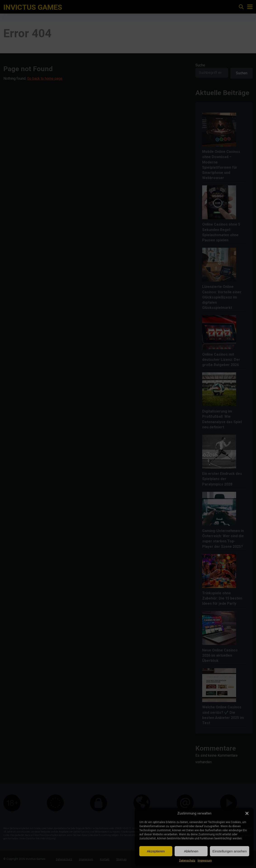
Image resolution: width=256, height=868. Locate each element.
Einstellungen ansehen (230, 851)
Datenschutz (187, 861)
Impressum (205, 861)
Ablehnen (191, 851)
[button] (247, 813)
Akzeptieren (156, 851)
